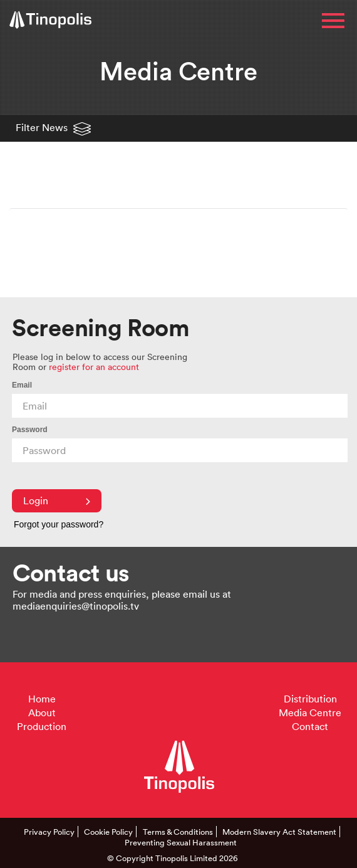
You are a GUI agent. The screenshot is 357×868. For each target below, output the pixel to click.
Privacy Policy (49, 832)
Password (30, 430)
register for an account (94, 367)
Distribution (310, 699)
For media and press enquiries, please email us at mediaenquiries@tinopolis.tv (122, 600)
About (42, 712)
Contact (310, 726)
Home (42, 699)
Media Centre (310, 712)
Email (22, 385)
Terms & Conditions (178, 832)
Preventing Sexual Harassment (181, 842)
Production (42, 726)
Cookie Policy (108, 832)
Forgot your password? (59, 524)
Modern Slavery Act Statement (279, 832)
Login (57, 500)
